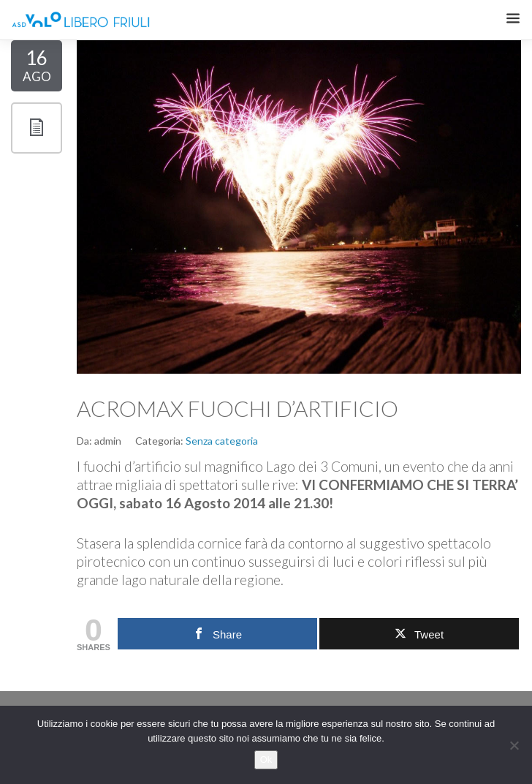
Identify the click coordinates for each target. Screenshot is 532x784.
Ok (266, 759)
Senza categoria (222, 441)
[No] (514, 745)
